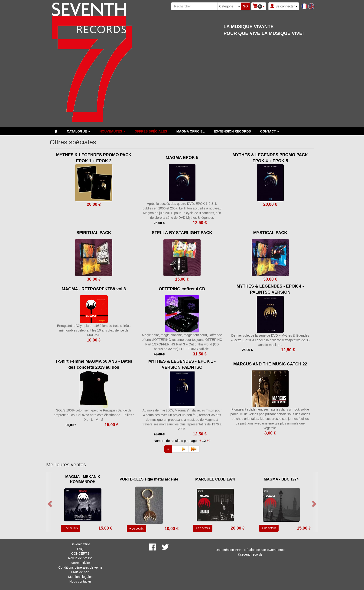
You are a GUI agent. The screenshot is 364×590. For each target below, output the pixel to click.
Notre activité (80, 563)
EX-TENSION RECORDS (232, 131)
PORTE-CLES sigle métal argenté (149, 479)
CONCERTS (80, 554)
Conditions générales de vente (80, 567)
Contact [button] (270, 131)
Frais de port (80, 572)
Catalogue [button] (78, 131)
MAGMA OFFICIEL (191, 131)
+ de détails (71, 528)
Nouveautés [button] (112, 131)
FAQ (80, 549)
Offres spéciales (151, 131)
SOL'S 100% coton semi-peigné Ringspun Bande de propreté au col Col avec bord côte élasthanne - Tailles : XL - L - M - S (94, 415)
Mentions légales (80, 577)
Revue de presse (80, 558)
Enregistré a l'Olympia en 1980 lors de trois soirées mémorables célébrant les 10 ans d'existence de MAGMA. (94, 330)
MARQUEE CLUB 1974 (215, 479)
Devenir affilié (80, 544)
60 (208, 441)
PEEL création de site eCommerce (260, 550)
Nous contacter (80, 581)
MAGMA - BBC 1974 (281, 479)
